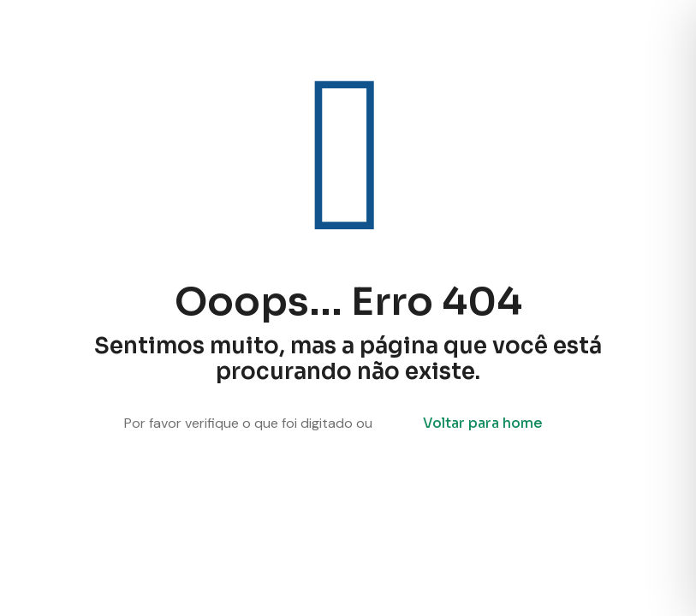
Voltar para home (483, 423)
